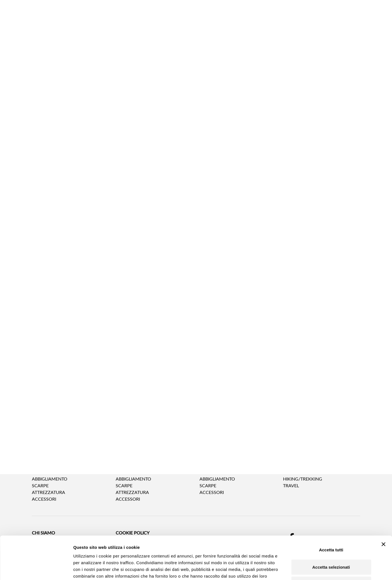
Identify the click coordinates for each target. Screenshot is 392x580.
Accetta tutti (331, 509)
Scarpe (40, 485)
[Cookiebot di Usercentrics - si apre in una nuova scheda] (36, 569)
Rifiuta (331, 544)
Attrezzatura (48, 492)
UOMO (39, 468)
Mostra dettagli (295, 569)
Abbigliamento (50, 479)
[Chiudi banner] (383, 504)
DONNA (124, 468)
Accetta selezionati (331, 527)
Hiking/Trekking (303, 479)
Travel (291, 485)
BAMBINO (210, 468)
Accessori (212, 492)
